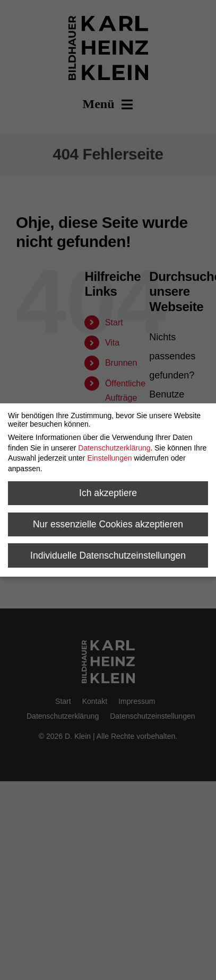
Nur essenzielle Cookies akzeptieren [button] (108, 524)
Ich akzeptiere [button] (108, 493)
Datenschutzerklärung (114, 448)
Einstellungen (109, 458)
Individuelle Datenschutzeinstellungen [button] (108, 555)
